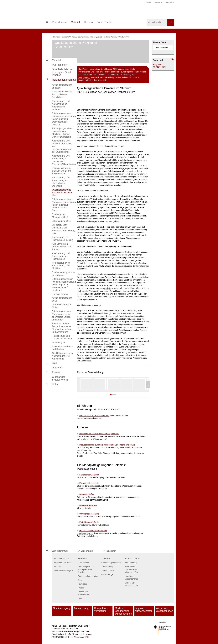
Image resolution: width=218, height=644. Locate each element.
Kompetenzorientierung (134, 113)
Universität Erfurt (87, 494)
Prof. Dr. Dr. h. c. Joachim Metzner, (94, 416)
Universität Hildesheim (89, 514)
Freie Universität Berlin (89, 522)
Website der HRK (81, 637)
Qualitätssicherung (85, 533)
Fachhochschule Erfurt (89, 475)
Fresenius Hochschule (89, 483)
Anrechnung (126, 75)
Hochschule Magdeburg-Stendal (93, 531)
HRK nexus (56, 37)
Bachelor (97, 205)
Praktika (120, 121)
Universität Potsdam (88, 505)
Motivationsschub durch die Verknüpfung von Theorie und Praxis (107, 445)
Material (56, 60)
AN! (105, 80)
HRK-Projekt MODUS (124, 77)
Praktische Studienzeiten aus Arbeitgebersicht (99, 434)
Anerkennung (84, 77)
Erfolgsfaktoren (84, 132)
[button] (47, 80)
